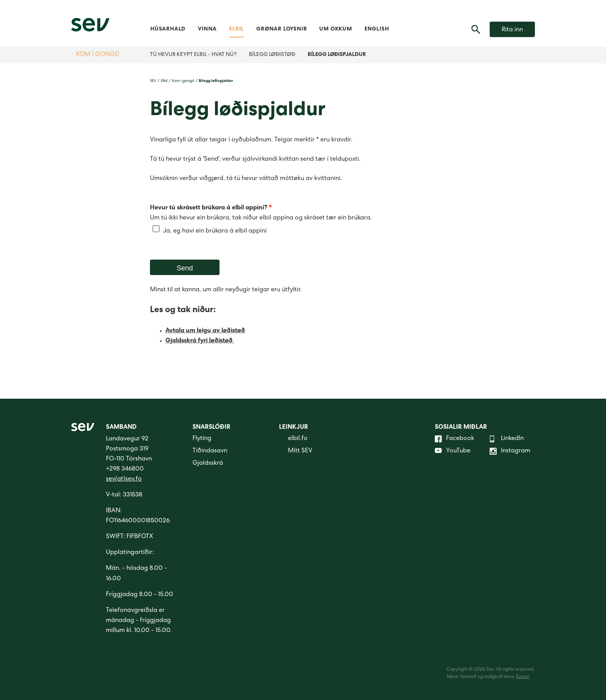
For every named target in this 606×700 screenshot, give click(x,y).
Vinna (207, 29)
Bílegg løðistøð (272, 55)
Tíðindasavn (210, 451)
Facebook (454, 439)
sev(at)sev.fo (124, 479)
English (377, 29)
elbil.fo (293, 439)
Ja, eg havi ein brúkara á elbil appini (215, 231)
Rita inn (512, 30)
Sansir (523, 677)
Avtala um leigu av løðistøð (205, 331)
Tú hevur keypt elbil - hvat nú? (193, 55)
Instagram (510, 451)
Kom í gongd (98, 55)
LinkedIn (507, 439)
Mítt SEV (296, 451)
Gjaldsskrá (208, 464)
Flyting (202, 439)
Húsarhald (168, 29)
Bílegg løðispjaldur (337, 55)
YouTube (453, 451)
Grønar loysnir (282, 29)
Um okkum (335, 29)
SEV (153, 81)
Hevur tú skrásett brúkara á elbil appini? (211, 208)
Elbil (237, 29)
